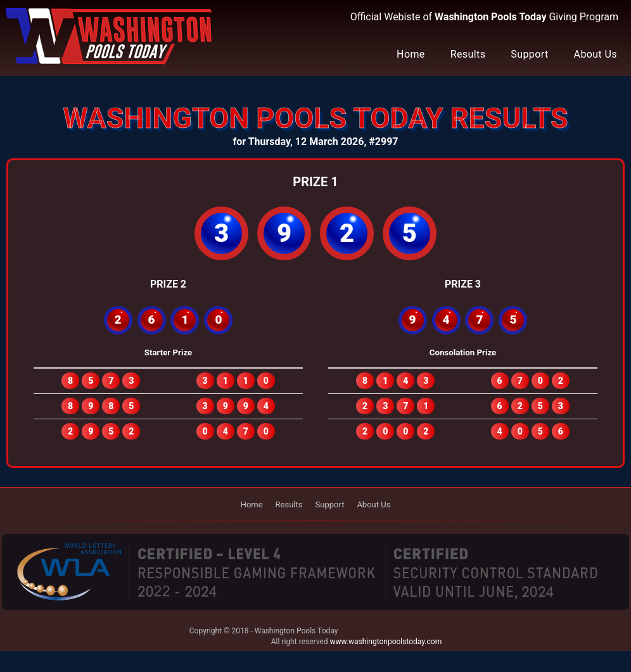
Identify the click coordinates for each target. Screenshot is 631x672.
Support (529, 54)
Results (468, 54)
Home (411, 54)
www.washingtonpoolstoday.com (386, 642)
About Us (596, 54)
